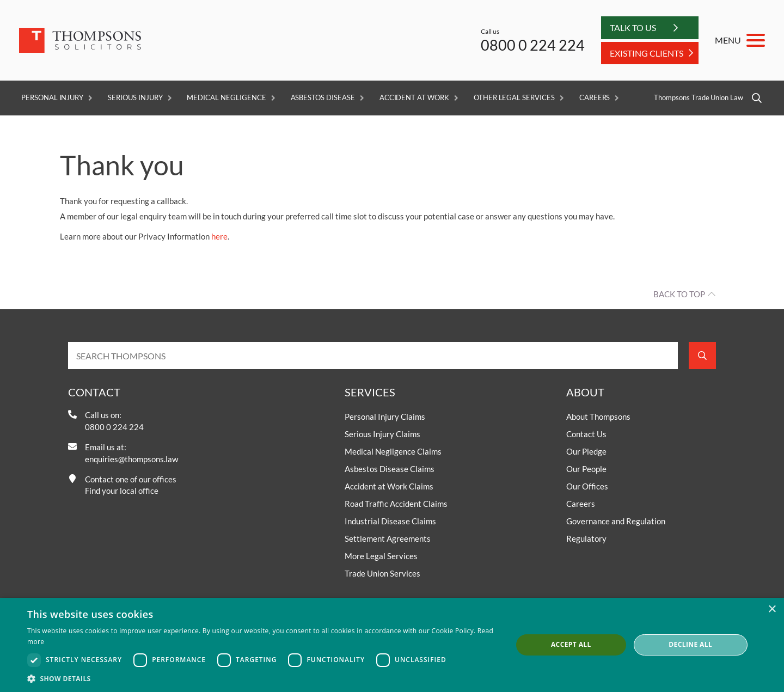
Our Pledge (586, 451)
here (219, 236)
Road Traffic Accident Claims (396, 504)
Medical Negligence (226, 98)
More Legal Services (381, 556)
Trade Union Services (382, 573)
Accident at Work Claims (389, 486)
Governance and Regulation (616, 521)
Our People (586, 469)
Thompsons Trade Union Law (699, 98)
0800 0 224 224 (533, 45)
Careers (595, 98)
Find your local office (122, 491)
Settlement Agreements (388, 538)
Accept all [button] (571, 644)
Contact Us (586, 434)
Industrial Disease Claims (390, 521)
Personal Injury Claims (385, 417)
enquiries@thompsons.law (131, 459)
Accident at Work (414, 98)
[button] (263, 678)
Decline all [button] (690, 644)
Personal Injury (52, 98)
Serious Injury (135, 98)
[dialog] (392, 645)
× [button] (772, 610)
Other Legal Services (514, 98)
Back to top (679, 294)
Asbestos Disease (323, 98)
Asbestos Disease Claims (390, 469)
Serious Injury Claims (382, 434)
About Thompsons (598, 417)
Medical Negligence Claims (393, 451)
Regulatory (586, 538)
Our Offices (587, 486)
